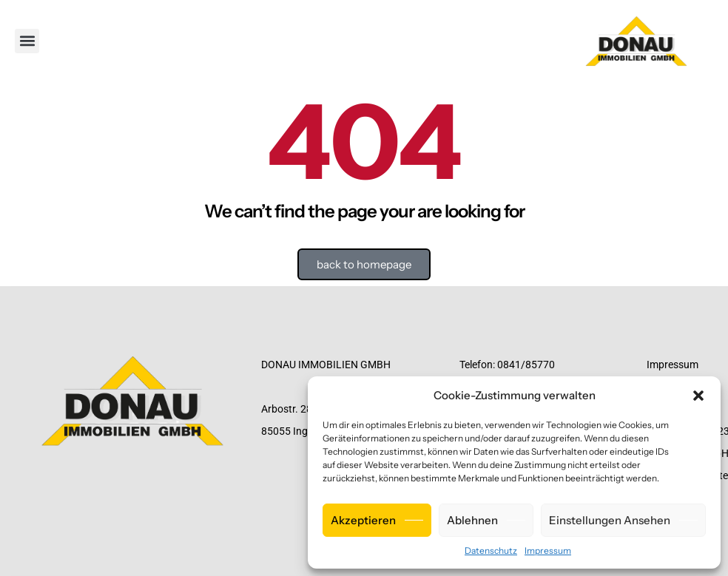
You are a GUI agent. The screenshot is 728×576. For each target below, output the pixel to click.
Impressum (548, 550)
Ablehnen (472, 520)
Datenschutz (491, 550)
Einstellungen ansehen (610, 520)
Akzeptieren (363, 520)
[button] (698, 396)
